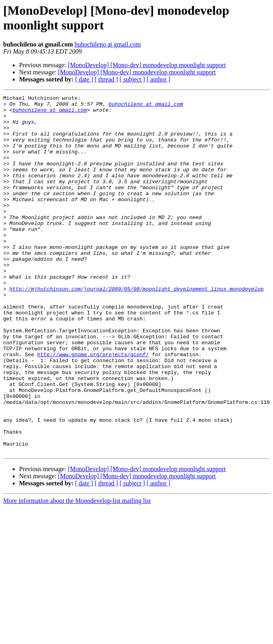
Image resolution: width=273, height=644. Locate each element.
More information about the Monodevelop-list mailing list (77, 572)
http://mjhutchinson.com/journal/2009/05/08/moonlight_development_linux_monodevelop (137, 328)
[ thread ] (106, 79)
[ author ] (159, 79)
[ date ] (84, 79)
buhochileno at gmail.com (108, 44)
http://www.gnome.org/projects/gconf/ (93, 407)
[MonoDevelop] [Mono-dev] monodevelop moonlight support (147, 65)
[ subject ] (132, 79)
